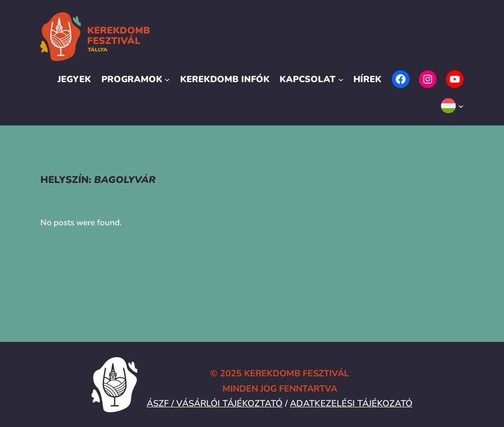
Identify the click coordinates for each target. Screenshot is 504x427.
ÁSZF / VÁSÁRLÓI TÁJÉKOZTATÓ (215, 403)
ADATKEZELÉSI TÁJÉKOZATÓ (351, 403)
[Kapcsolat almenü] (341, 79)
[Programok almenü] (167, 79)
